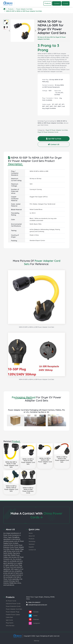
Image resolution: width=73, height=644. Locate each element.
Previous (9, 31)
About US (32, 536)
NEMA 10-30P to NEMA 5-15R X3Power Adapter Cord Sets (11, 488)
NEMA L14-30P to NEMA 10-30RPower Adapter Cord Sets (28, 462)
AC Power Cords (11, 601)
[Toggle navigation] (48, 3)
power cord (13, 541)
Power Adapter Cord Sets (24, 9)
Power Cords (8, 535)
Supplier (31, 547)
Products (11, 9)
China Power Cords (46, 515)
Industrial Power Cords (11, 545)
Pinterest (34, 619)
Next (35, 31)
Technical (32, 544)
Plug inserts (16, 553)
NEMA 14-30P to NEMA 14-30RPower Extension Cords (28, 490)
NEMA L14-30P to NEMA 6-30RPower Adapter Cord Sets (45, 461)
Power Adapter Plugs (17, 549)
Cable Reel (7, 555)
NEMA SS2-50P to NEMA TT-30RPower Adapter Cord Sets (11, 465)
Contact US (54, 144)
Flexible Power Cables (13, 615)
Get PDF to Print (54, 139)
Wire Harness (10, 626)
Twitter (33, 616)
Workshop (32, 541)
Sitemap (37, 641)
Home (31, 533)
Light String (7, 551)
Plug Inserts (10, 623)
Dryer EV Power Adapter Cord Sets (57, 130)
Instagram (34, 623)
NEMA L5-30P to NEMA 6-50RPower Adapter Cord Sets (62, 459)
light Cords (9, 620)
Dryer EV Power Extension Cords (48, 132)
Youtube (34, 612)
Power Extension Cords (13, 606)
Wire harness (12, 557)
